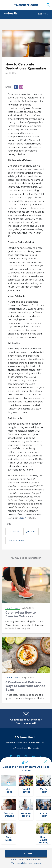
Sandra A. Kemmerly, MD (19, 628)
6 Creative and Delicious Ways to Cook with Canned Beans (25, 686)
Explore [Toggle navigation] (43, 14)
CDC (21, 518)
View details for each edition (26, 863)
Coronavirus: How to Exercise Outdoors (21, 614)
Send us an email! (26, 723)
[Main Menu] (4, 5)
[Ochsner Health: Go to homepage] (26, 4)
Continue (26, 854)
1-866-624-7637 (37, 742)
